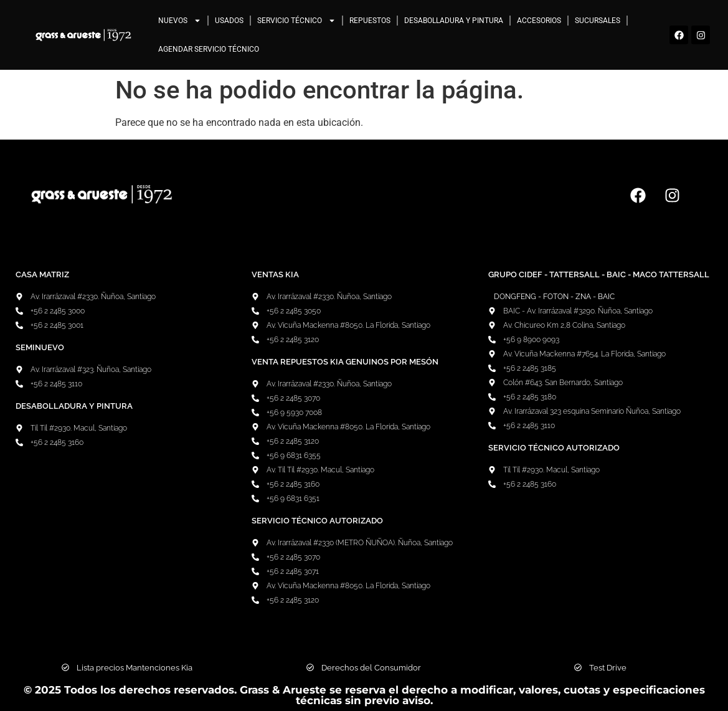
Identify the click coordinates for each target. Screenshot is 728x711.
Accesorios (539, 21)
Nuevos (180, 21)
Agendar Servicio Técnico (209, 49)
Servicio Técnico (296, 21)
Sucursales (598, 21)
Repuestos (370, 21)
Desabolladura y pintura (454, 21)
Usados (229, 21)
